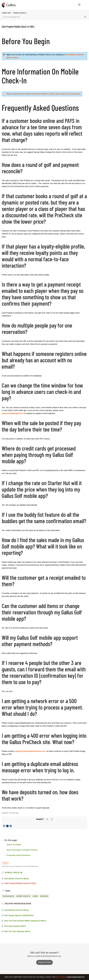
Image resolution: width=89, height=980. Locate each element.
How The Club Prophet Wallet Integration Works (25, 921)
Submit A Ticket (44, 962)
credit (35, 896)
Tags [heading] (8, 891)
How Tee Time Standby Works (17, 931)
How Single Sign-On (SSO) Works (19, 915)
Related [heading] (18, 904)
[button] (79, 5)
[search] (44, 17)
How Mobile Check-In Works (17, 879)
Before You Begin (14, 845)
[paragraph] (44, 423)
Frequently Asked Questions (19, 855)
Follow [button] (5, 863)
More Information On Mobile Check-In (22, 850)
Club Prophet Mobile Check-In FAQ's (20, 883)
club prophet (8, 896)
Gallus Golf (6, 13)
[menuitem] (79, 5)
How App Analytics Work (15, 926)
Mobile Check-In (20, 13)
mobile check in (23, 896)
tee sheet (44, 896)
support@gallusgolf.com (13, 413)
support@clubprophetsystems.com (30, 751)
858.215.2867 (61, 977)
